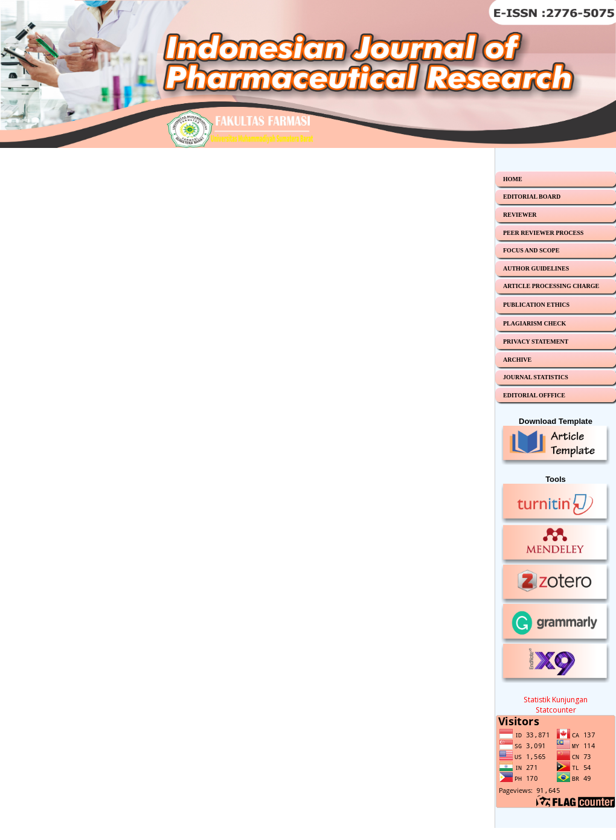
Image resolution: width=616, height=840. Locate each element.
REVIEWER (520, 215)
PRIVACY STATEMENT (536, 341)
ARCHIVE (517, 360)
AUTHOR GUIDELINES (536, 268)
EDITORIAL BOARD (532, 197)
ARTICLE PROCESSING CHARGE (551, 286)
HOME (513, 179)
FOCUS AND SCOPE (531, 250)
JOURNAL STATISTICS (536, 377)
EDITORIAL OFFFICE (534, 395)
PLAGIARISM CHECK (534, 323)
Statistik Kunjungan (556, 700)
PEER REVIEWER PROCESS (543, 233)
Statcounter (556, 710)
